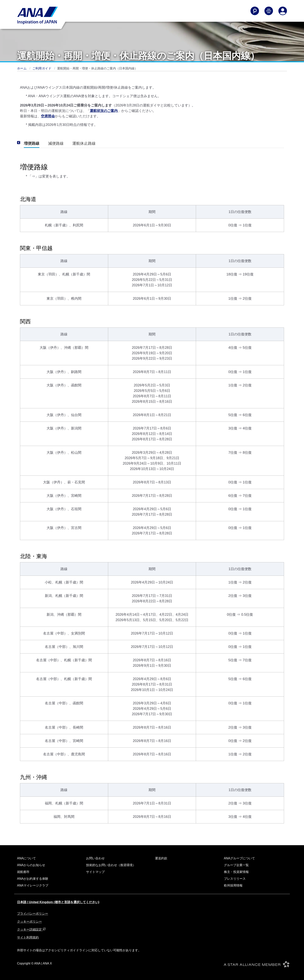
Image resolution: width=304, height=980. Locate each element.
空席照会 (48, 116)
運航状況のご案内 (104, 111)
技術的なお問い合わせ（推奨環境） (111, 865)
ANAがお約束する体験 (33, 879)
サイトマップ (95, 872)
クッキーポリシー (29, 922)
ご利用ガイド (42, 68)
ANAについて (26, 858)
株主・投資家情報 (236, 872)
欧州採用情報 (233, 885)
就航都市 (23, 872)
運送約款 (161, 858)
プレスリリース (235, 879)
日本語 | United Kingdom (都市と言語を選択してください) (58, 902)
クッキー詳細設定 (31, 929)
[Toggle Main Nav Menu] (269, 11)
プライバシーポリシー (33, 914)
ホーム (22, 68)
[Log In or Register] (283, 11)
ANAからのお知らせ (31, 865)
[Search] (255, 11)
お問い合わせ (95, 858)
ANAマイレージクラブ (33, 885)
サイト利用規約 (28, 937)
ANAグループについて (240, 858)
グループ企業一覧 (236, 865)
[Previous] (24, 143)
